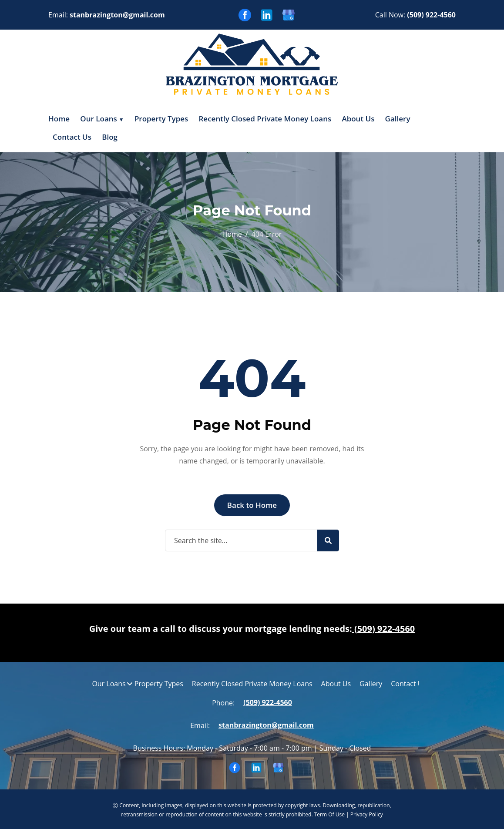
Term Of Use (330, 814)
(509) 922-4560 (431, 15)
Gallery (398, 119)
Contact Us (72, 136)
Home (59, 119)
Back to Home (252, 505)
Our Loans (99, 119)
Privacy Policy (367, 814)
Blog (110, 136)
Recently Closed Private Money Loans (265, 119)
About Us (358, 119)
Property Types (161, 119)
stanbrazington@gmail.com (117, 15)
